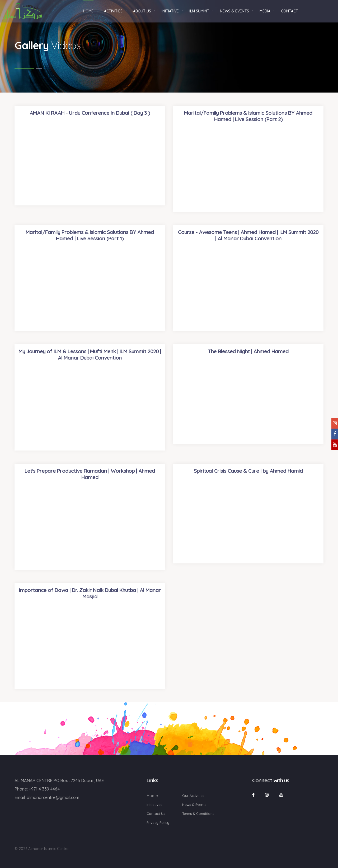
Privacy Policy (158, 823)
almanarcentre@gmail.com (53, 797)
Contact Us (156, 814)
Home (152, 796)
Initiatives (154, 805)
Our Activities (193, 796)
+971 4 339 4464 (44, 789)
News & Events (194, 805)
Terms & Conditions (198, 814)
